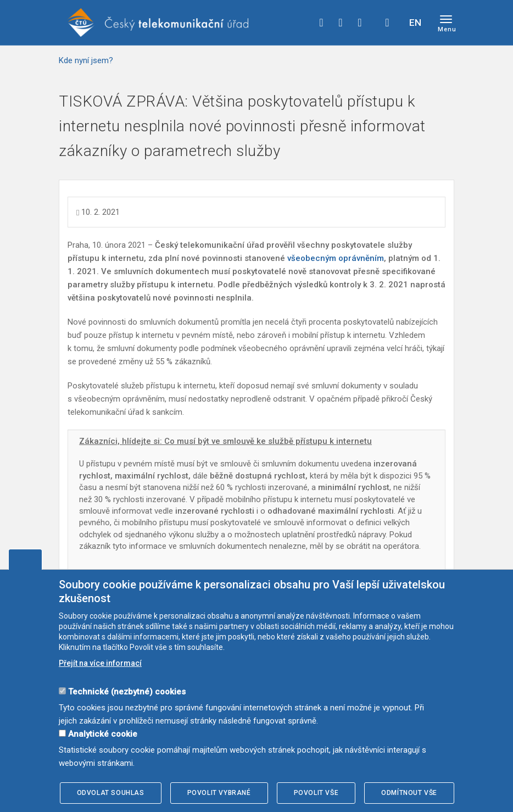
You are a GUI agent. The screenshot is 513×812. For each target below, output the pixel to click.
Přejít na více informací (100, 663)
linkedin (360, 23)
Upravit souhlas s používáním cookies (25, 559)
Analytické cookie (103, 734)
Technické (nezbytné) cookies (127, 692)
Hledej (387, 23)
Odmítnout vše (409, 793)
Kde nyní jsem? (86, 60)
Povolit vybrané (219, 793)
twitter (341, 23)
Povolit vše (316, 793)
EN (415, 23)
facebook (321, 23)
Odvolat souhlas (111, 793)
